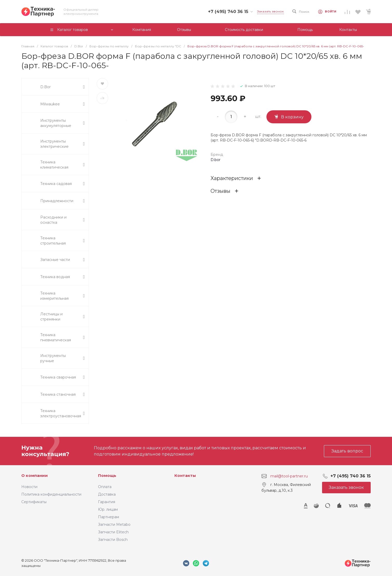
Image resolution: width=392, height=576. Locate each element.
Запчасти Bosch (113, 540)
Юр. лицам (108, 509)
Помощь (107, 475)
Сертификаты (34, 502)
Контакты (185, 475)
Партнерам (109, 517)
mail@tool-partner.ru (289, 476)
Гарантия (107, 502)
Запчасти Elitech (113, 532)
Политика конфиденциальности (51, 494)
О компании (35, 475)
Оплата (105, 487)
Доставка (107, 494)
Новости (29, 487)
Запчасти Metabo (114, 524)
